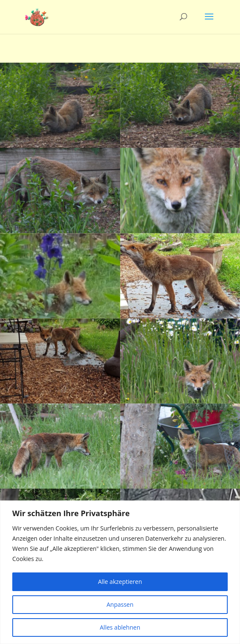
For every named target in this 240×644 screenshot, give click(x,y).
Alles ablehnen (120, 627)
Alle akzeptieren (120, 582)
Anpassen (120, 604)
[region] (120, 572)
